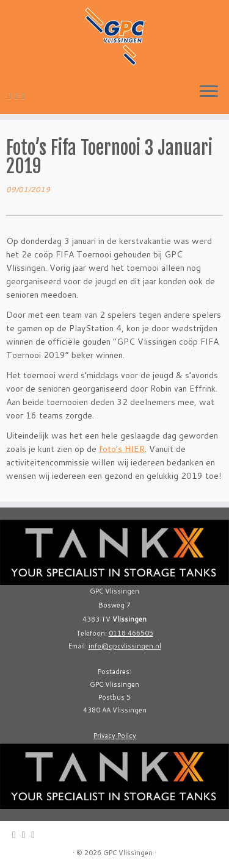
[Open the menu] (209, 92)
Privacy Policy (115, 736)
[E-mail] (11, 96)
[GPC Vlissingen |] (114, 37)
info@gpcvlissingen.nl (125, 646)
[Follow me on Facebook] (25, 96)
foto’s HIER (122, 449)
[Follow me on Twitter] (18, 96)
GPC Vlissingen (128, 853)
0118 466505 (131, 633)
